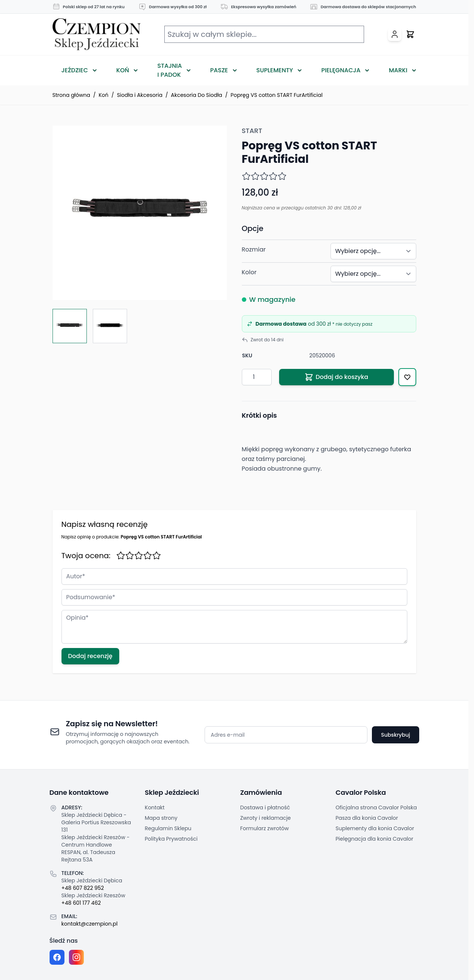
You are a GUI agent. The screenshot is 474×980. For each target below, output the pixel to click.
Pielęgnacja (341, 70)
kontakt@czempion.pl (90, 924)
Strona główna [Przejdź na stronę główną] (72, 95)
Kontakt (155, 807)
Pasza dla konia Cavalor (367, 818)
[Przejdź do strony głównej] (97, 34)
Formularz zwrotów (265, 828)
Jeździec (75, 70)
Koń (123, 70)
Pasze (219, 70)
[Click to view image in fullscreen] (140, 213)
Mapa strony (161, 818)
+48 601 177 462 (81, 903)
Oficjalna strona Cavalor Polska (376, 807)
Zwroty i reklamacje (266, 818)
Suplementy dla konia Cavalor (375, 828)
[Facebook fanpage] (57, 957)
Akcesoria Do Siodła (197, 95)
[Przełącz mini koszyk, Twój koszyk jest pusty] (410, 34)
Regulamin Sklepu (168, 828)
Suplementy (275, 70)
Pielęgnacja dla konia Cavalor (375, 839)
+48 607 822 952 (83, 888)
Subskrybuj (395, 735)
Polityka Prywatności (171, 839)
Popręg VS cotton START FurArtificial (277, 95)
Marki (398, 70)
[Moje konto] (395, 34)
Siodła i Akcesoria (140, 95)
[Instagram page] (76, 957)
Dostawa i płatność (265, 807)
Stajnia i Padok (170, 70)
